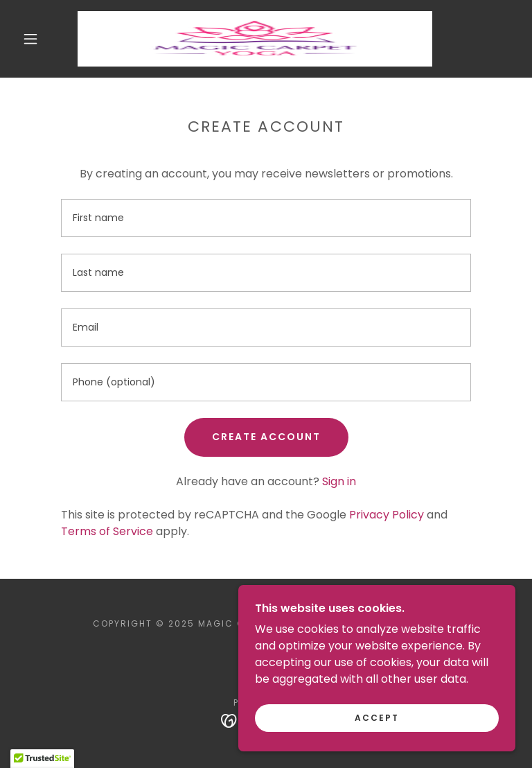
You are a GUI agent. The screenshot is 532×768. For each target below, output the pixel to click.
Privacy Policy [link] (387, 515)
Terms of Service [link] (107, 531)
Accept (377, 718)
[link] (255, 39)
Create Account (266, 437)
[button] (30, 39)
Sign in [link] (339, 481)
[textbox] (266, 218)
